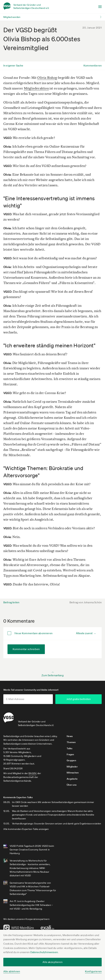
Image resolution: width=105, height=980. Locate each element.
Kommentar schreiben (26, 649)
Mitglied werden (12, 17)
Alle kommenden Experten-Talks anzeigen (26, 829)
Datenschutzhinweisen (44, 952)
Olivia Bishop (47, 78)
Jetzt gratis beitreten (83, 699)
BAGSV (32, 773)
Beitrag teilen (11, 602)
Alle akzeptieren (52, 962)
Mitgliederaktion (36, 88)
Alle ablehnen (12, 971)
